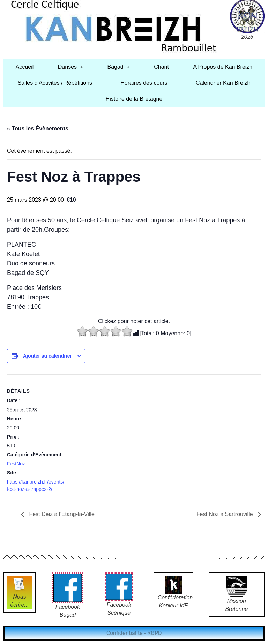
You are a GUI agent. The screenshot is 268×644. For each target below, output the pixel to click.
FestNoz (16, 464)
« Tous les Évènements (38, 129)
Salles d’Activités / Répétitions (55, 83)
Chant (161, 67)
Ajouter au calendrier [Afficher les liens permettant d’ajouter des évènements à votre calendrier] (47, 356)
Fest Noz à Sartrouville (225, 514)
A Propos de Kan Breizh (223, 67)
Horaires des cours (144, 83)
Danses (70, 67)
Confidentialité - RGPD (134, 633)
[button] (70, 67)
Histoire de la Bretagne (134, 99)
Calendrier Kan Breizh (223, 83)
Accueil (25, 67)
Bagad (118, 67)
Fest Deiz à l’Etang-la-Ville (61, 514)
